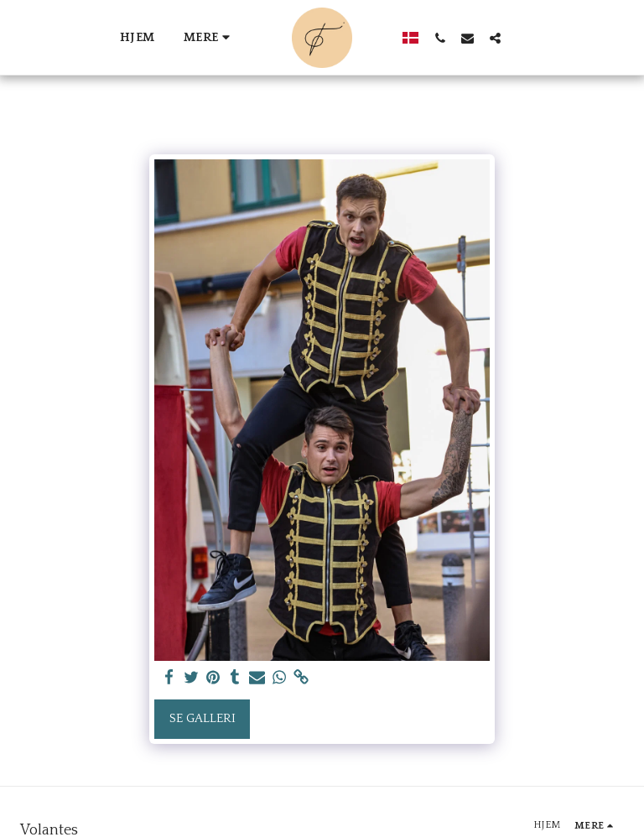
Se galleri (203, 718)
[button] (432, 38)
